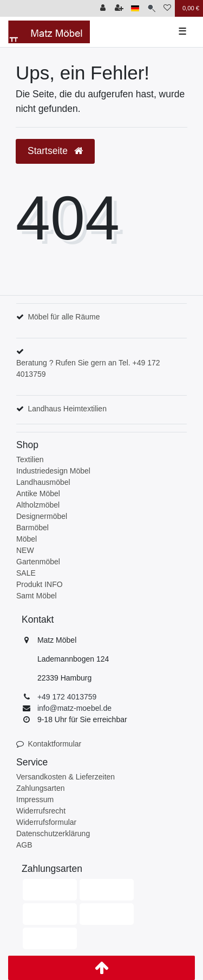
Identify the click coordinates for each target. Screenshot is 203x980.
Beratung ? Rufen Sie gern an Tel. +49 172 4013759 (88, 368)
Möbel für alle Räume (64, 317)
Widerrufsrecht (41, 811)
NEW (25, 550)
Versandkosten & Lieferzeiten (66, 777)
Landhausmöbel (43, 482)
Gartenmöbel (38, 562)
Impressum (35, 799)
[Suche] (151, 8)
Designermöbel (42, 516)
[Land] (135, 8)
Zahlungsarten (41, 788)
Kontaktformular (54, 744)
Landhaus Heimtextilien (67, 409)
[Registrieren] (119, 8)
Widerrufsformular (46, 822)
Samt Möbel (37, 596)
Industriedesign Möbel (53, 471)
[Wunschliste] (167, 8)
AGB (24, 845)
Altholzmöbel (38, 505)
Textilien (30, 459)
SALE (26, 573)
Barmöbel (32, 528)
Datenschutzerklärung (53, 834)
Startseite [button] (55, 151)
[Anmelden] (103, 8)
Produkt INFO (40, 584)
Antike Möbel (38, 494)
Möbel (27, 539)
